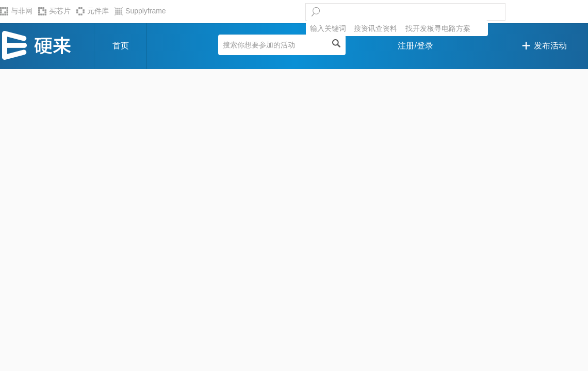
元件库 (93, 11)
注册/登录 (415, 46)
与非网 (16, 11)
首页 (121, 46)
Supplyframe (140, 11)
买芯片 (54, 11)
